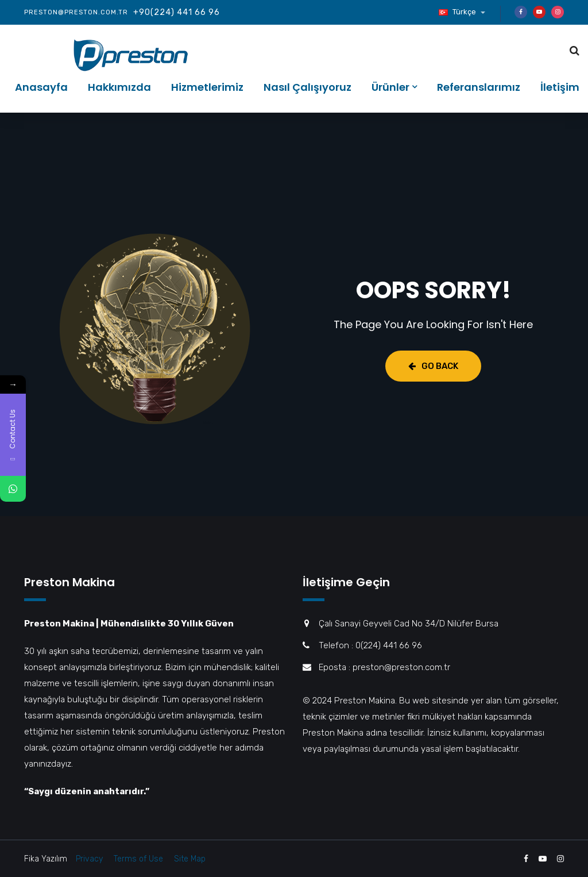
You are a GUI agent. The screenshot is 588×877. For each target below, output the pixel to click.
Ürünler (390, 87)
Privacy (89, 859)
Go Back (433, 366)
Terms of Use (138, 859)
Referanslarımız (479, 87)
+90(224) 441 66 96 (177, 12)
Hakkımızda (119, 87)
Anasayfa (41, 87)
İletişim (560, 87)
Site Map (190, 859)
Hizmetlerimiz (207, 87)
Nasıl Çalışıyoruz (307, 87)
